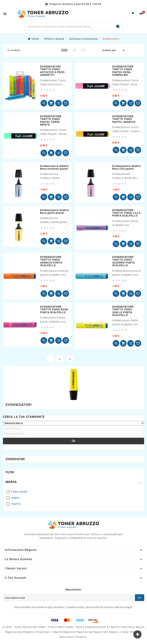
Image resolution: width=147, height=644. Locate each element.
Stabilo (15, 498)
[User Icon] (133, 14)
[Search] (118, 27)
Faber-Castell (19, 492)
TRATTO (16, 504)
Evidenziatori (15, 459)
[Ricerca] (69, 27)
